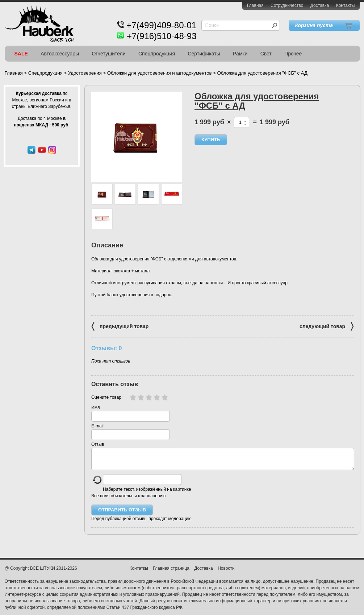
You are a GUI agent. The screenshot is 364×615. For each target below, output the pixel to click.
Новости (226, 573)
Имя (95, 407)
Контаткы (139, 573)
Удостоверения (85, 73)
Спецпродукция (157, 54)
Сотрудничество (287, 5)
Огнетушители (108, 54)
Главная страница (171, 573)
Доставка (320, 5)
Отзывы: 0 (106, 348)
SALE (21, 54)
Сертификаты (204, 54)
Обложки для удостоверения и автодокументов (160, 73)
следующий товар (327, 326)
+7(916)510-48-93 (162, 36)
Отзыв (98, 444)
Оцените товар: (107, 397)
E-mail (97, 426)
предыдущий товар (120, 326)
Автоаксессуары (60, 54)
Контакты (346, 5)
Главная (255, 5)
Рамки (240, 54)
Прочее (293, 54)
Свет (266, 54)
